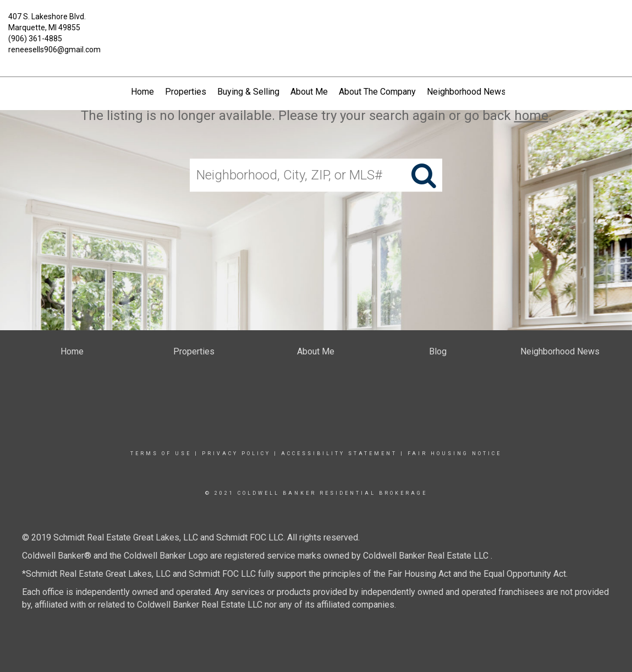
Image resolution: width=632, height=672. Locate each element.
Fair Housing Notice (455, 454)
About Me (309, 92)
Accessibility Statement (339, 454)
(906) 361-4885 (35, 39)
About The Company (377, 92)
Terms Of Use (161, 454)
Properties (186, 92)
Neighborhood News (466, 92)
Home (142, 92)
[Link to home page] (316, 23)
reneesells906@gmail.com (54, 50)
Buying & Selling (248, 92)
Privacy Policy (236, 454)
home (531, 116)
